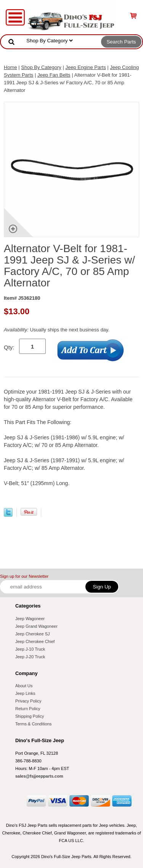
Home (10, 67)
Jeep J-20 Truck (30, 657)
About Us (24, 686)
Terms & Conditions (33, 724)
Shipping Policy (30, 716)
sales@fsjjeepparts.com (39, 776)
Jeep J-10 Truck (30, 649)
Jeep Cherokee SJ (33, 634)
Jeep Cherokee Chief (35, 641)
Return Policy (28, 709)
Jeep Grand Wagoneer (36, 626)
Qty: (9, 347)
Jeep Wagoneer (30, 619)
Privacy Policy (28, 701)
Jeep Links (25, 693)
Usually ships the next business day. (57, 330)
